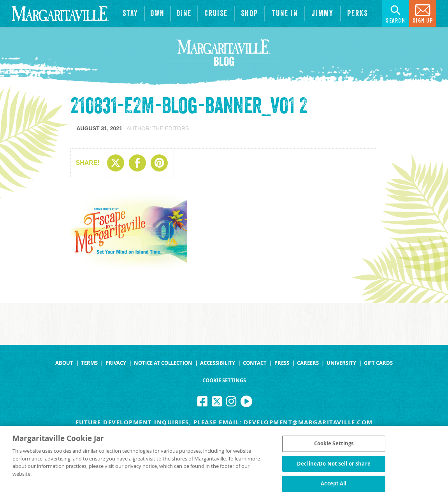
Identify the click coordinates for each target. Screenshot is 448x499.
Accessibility (218, 363)
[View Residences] (157, 14)
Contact (255, 363)
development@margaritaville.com (308, 422)
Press (282, 363)
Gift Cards (378, 363)
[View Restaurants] (184, 14)
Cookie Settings (224, 381)
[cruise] (216, 14)
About (64, 363)
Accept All (334, 486)
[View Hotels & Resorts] (130, 14)
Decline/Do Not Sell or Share (334, 466)
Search (395, 13)
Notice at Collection (163, 363)
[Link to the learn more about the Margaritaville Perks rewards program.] (358, 14)
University (341, 363)
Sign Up (423, 13)
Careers (308, 363)
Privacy (116, 363)
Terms (89, 363)
